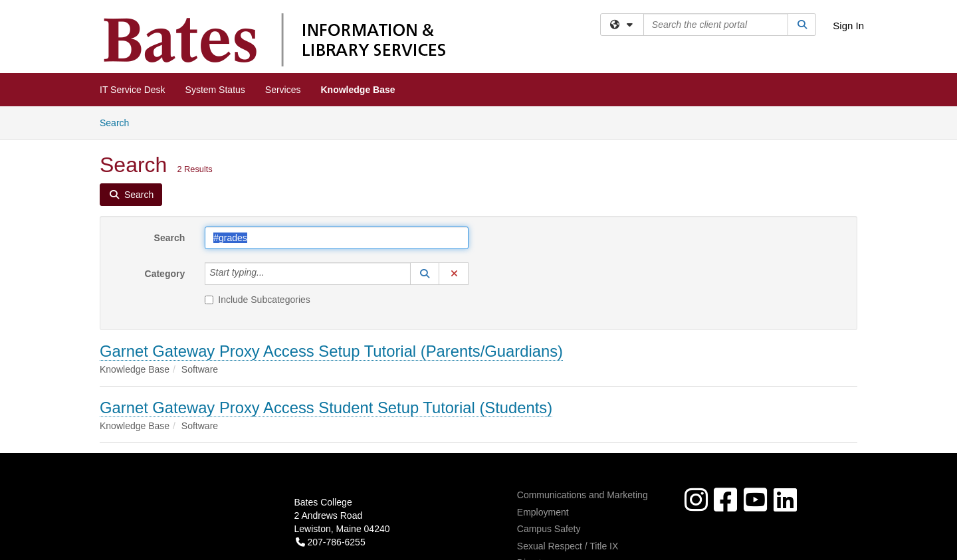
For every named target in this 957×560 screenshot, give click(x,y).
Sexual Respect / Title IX (568, 546)
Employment (543, 512)
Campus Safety (549, 529)
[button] (425, 274)
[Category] (272, 274)
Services (283, 90)
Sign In (848, 26)
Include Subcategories (258, 300)
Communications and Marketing (583, 495)
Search (119, 122)
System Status (215, 90)
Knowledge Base (358, 90)
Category (165, 274)
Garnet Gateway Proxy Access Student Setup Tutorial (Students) (326, 408)
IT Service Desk (133, 90)
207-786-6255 (331, 542)
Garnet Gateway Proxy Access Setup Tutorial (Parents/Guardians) (331, 351)
